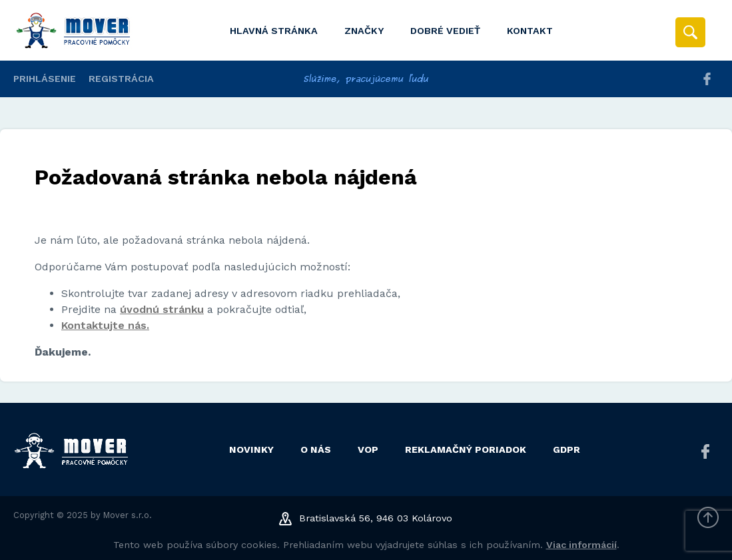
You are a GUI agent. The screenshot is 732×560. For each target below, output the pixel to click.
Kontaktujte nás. (105, 325)
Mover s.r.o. (128, 515)
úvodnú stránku (162, 309)
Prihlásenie (45, 79)
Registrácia (121, 79)
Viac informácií (581, 545)
